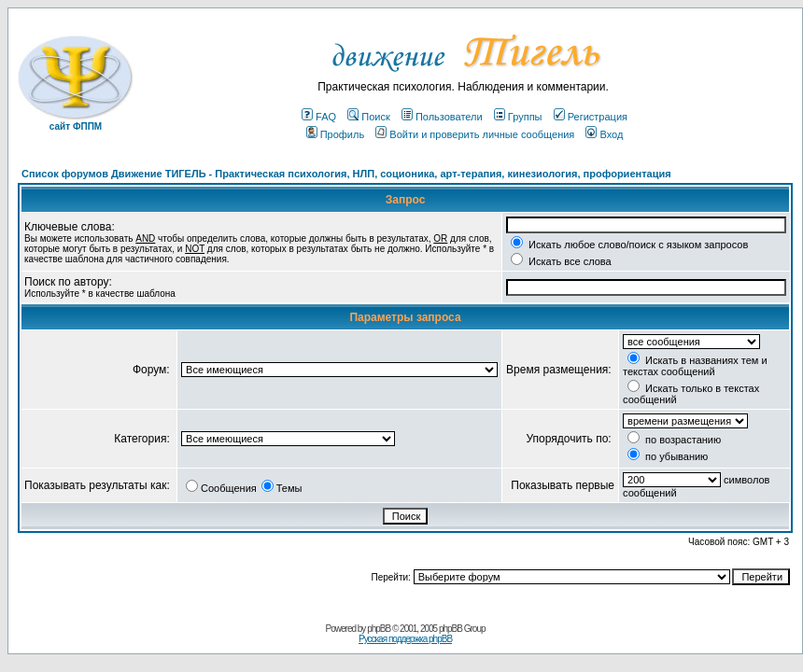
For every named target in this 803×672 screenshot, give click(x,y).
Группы (518, 117)
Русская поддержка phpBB (405, 639)
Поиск (368, 117)
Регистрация (591, 117)
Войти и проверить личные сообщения (475, 134)
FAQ (319, 117)
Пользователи (442, 117)
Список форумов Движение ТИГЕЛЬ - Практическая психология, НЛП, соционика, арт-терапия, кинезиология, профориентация (346, 174)
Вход (604, 134)
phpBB (379, 629)
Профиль (336, 134)
